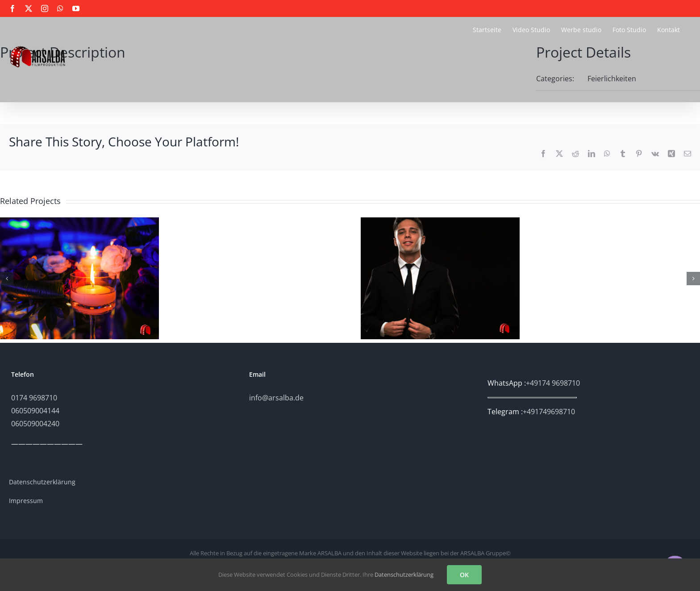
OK (464, 575)
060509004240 (35, 424)
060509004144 (35, 411)
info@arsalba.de (276, 398)
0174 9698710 (34, 398)
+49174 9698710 (553, 383)
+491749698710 (549, 412)
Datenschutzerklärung (404, 574)
